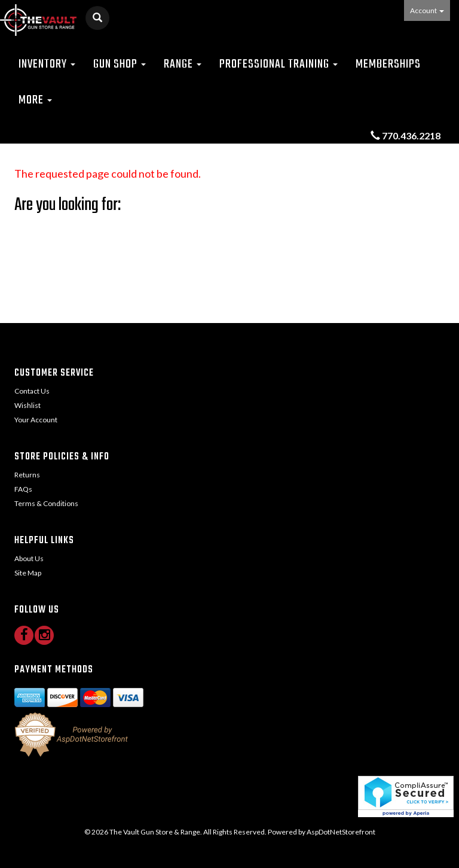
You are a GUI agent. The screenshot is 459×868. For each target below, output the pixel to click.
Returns (27, 475)
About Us (29, 558)
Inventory (47, 64)
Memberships (388, 64)
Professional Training (279, 64)
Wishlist (27, 405)
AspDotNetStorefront (341, 832)
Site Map (28, 573)
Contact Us (32, 391)
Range (183, 64)
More (35, 100)
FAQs (23, 489)
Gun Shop (120, 64)
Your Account (36, 420)
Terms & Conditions (46, 503)
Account (427, 10)
